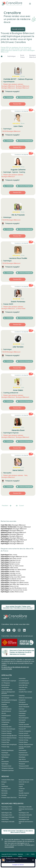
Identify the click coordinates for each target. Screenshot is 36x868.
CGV (28, 854)
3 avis (22, 428)
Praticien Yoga (5, 747)
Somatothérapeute (24, 762)
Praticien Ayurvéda (24, 725)
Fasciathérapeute (23, 704)
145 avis (22, 76)
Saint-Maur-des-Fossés (15, 584)
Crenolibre (5, 624)
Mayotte (21, 791)
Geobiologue (5, 707)
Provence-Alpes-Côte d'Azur (9, 798)
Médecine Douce (6, 720)
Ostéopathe (5, 725)
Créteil (9, 568)
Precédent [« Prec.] (7, 506)
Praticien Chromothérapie (8, 729)
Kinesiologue (22, 713)
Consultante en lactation (8, 696)
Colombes (11, 573)
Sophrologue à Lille (7, 813)
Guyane (21, 786)
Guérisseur (22, 709)
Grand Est (21, 784)
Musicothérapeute (24, 718)
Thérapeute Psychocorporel (26, 768)
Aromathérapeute (24, 681)
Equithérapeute (6, 702)
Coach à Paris (5, 819)
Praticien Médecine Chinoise (9, 738)
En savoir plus (11, 861)
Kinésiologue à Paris (7, 815)
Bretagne (4, 782)
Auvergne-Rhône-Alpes (8, 780)
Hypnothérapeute (6, 711)
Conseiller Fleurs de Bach (25, 692)
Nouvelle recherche (18, 29)
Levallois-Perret (12, 592)
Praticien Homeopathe (25, 731)
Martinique (4, 791)
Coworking (22, 696)
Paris (9, 555)
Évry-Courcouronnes (14, 590)
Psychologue (5, 753)
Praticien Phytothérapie (25, 738)
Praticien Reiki (5, 742)
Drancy (10, 586)
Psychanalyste (22, 750)
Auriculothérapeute (24, 683)
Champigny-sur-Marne (15, 583)
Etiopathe (4, 704)
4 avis (22, 387)
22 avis (22, 255)
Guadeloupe (5, 786)
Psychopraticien (6, 755)
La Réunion (22, 789)
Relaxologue (22, 757)
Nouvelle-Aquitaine (24, 793)
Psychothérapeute (24, 755)
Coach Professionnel (7, 690)
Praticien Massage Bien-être (9, 736)
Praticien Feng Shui (7, 731)
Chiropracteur (5, 687)
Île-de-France (22, 56)
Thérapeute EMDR (24, 766)
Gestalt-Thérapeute (24, 707)
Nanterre (10, 564)
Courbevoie (11, 579)
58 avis (22, 123)
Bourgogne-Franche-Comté (26, 780)
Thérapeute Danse (6, 766)
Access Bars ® (5, 679)
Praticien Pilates (6, 740)
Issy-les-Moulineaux (14, 588)
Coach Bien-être (23, 687)
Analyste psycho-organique (9, 681)
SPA (3, 759)
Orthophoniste (5, 722)
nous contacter (9, 847)
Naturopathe (22, 720)
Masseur (4, 718)
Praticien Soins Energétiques (9, 745)
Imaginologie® (23, 711)
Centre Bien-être (23, 685)
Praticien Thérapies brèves (26, 745)
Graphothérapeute (6, 709)
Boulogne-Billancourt (33, 56)
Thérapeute (22, 764)
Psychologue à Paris (7, 807)
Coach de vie (22, 690)
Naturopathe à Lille (24, 817)
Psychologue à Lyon (24, 819)
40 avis (22, 167)
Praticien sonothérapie (7, 750)
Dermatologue (5, 698)
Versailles (10, 571)
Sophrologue (11, 56)
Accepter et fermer (18, 865)
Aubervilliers (11, 575)
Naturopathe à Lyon (7, 809)
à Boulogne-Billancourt (13, 525)
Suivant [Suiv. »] (20, 506)
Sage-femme (22, 759)
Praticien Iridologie (6, 733)
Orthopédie (22, 722)
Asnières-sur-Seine (13, 570)
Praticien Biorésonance (25, 727)
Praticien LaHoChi (23, 733)
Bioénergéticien (6, 685)
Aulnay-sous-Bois (13, 577)
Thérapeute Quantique (8, 770)
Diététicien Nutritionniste (25, 698)
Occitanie (4, 795)
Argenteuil (11, 560)
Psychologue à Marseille (8, 817)
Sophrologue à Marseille (25, 807)
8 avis (22, 299)
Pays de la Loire (23, 795)
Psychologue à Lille (24, 813)
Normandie (4, 793)
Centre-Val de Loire (24, 782)
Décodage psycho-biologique (9, 700)
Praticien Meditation (24, 736)
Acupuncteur (22, 679)
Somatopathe (5, 762)
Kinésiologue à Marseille (8, 822)
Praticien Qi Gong (23, 740)
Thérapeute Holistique (7, 768)
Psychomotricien (23, 753)
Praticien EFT (22, 729)
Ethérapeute (22, 702)
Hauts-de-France (6, 789)
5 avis (22, 344)
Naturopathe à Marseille (25, 815)
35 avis (22, 212)
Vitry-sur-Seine (12, 566)
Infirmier (4, 713)
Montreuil (10, 562)
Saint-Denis (11, 558)
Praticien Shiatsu (23, 742)
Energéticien (22, 700)
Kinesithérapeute (6, 716)
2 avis (22, 468)
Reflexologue (5, 757)
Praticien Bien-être (6, 727)
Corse (3, 784)
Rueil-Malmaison (13, 581)
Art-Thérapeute (6, 683)
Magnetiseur (22, 716)
